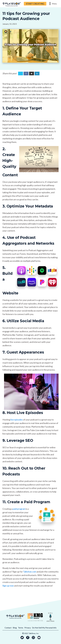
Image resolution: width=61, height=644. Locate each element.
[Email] (32, 74)
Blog (15, 628)
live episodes (17, 420)
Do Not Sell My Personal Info (44, 628)
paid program (19, 509)
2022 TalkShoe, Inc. (32, 633)
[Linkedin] (37, 74)
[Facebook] (26, 74)
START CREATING (35, 4)
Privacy (28, 628)
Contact (8, 628)
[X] (21, 74)
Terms (21, 628)
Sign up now (8, 586)
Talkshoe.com (30, 572)
